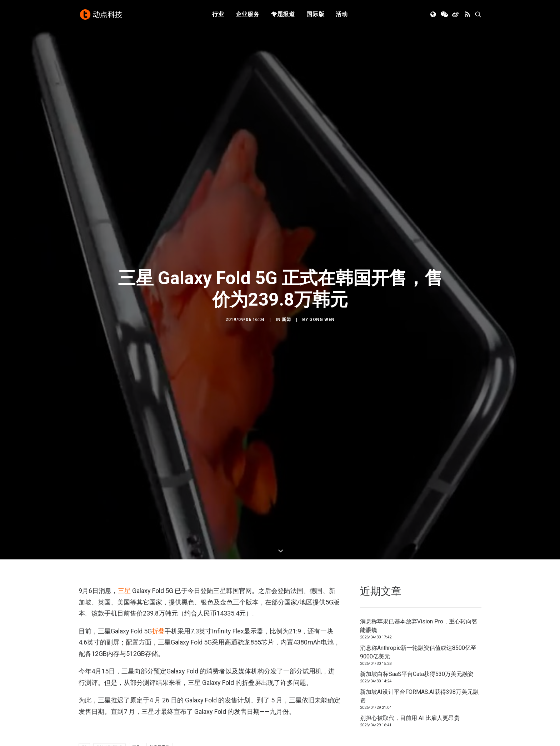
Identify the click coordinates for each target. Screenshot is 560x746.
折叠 (158, 621)
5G (84, 737)
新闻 (286, 315)
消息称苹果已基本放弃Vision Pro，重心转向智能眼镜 (419, 616)
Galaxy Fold (109, 737)
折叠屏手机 (159, 737)
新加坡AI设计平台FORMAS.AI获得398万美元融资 (419, 686)
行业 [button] (218, 15)
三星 (124, 581)
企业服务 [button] (248, 15)
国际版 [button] (315, 15)
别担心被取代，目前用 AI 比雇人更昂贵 (410, 708)
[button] (434, 15)
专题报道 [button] (283, 15)
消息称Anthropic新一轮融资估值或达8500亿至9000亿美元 (418, 642)
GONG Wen (322, 315)
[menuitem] (218, 15)
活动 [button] (342, 15)
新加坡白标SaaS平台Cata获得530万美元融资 (417, 664)
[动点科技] (101, 15)
